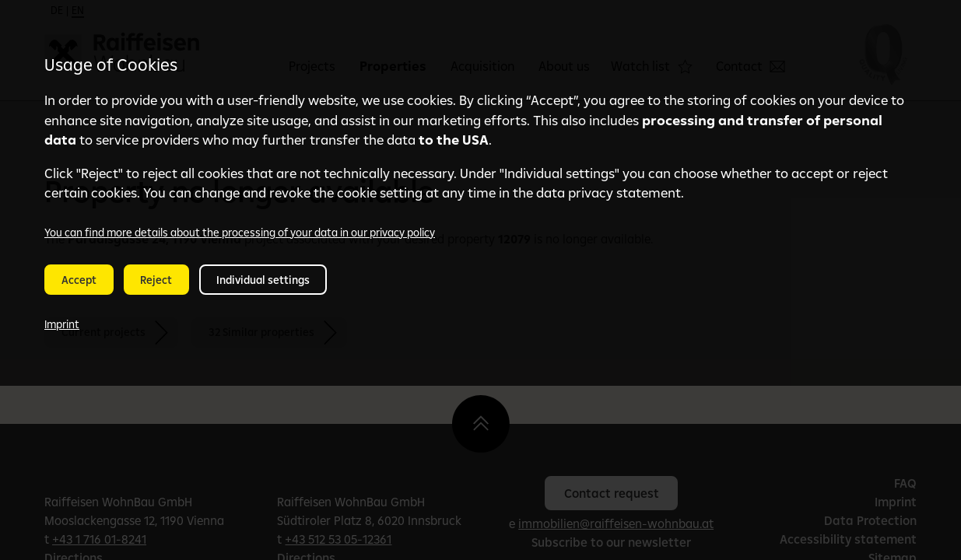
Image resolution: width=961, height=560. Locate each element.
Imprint (62, 324)
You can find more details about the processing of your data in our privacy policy (240, 233)
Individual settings (263, 280)
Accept (79, 280)
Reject (156, 280)
